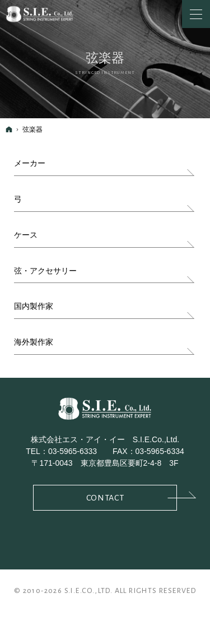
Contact (132, 497)
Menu (196, 14)
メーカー (30, 163)
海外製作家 (34, 342)
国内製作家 (34, 306)
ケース (26, 235)
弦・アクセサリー (45, 271)
